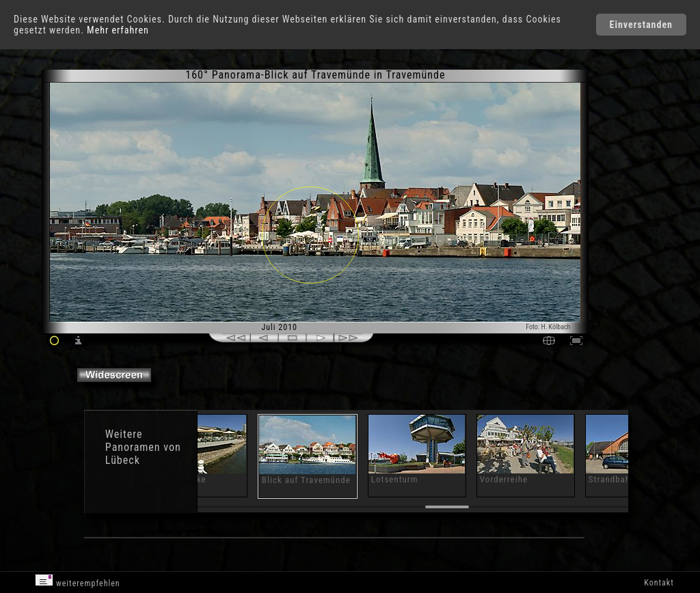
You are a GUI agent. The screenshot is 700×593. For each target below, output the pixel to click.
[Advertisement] (645, 184)
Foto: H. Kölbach (548, 327)
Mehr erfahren (118, 30)
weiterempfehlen (78, 581)
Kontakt (659, 583)
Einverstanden (641, 25)
